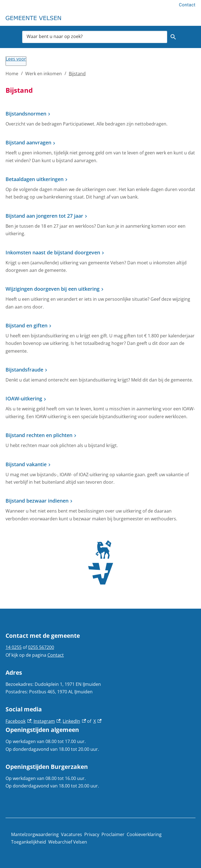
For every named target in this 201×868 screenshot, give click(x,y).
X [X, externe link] (98, 721)
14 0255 (14, 647)
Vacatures (72, 834)
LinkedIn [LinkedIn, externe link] (74, 721)
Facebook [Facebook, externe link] (18, 721)
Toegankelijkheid (29, 842)
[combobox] (95, 37)
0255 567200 (41, 647)
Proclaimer (113, 834)
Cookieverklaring (144, 834)
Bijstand (77, 74)
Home (12, 74)
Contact (187, 5)
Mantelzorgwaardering (35, 834)
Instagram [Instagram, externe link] (47, 721)
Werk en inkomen (44, 74)
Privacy (92, 834)
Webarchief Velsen (68, 842)
